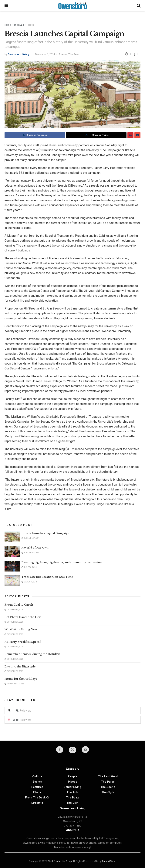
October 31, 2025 (14, 610)
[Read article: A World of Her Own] (12, 551)
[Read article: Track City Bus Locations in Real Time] (12, 581)
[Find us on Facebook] (60, 750)
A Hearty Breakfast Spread (23, 642)
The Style (108, 792)
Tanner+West (109, 861)
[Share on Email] (137, 135)
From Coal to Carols (19, 605)
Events (37, 782)
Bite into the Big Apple (20, 667)
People (72, 776)
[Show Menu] (6, 6)
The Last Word (108, 776)
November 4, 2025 (14, 684)
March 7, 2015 (29, 582)
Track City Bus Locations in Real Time (47, 577)
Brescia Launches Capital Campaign (45, 533)
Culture (37, 776)
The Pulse (108, 782)
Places (30, 25)
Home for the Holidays (21, 679)
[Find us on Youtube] (85, 750)
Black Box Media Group (60, 861)
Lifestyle (37, 803)
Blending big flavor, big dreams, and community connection (62, 562)
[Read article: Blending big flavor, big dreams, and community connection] (12, 566)
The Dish (72, 803)
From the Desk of (37, 798)
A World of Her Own (35, 548)
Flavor (37, 792)
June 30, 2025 (29, 567)
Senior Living (72, 787)
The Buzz (19, 25)
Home (8, 25)
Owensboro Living (18, 54)
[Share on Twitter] (96, 135)
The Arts (72, 792)
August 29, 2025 (30, 553)
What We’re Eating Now (21, 629)
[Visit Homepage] (72, 6)
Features (37, 787)
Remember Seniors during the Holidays (32, 654)
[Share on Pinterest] (130, 135)
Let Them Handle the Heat (23, 617)
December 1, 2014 (45, 54)
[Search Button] (139, 6)
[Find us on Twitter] (72, 750)
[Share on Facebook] (35, 135)
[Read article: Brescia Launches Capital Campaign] (12, 537)
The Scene (108, 787)
